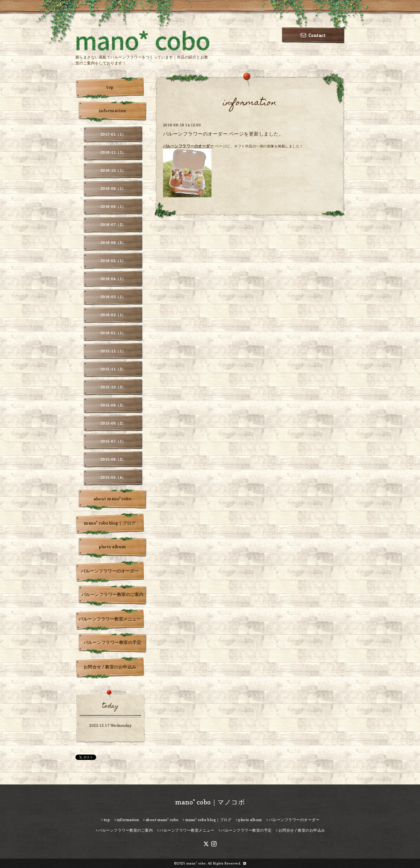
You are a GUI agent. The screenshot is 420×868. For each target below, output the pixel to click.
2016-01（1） (113, 333)
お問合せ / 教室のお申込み (110, 667)
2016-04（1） (113, 279)
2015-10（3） (113, 387)
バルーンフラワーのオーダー (188, 146)
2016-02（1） (113, 315)
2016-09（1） (113, 189)
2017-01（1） (113, 134)
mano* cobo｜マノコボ (210, 802)
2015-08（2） (113, 423)
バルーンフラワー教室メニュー (110, 619)
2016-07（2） (113, 225)
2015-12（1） (113, 351)
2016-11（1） (113, 152)
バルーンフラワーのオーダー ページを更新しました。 (223, 134)
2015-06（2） (113, 459)
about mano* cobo (112, 499)
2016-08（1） (113, 207)
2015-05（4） (113, 477)
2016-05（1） (113, 261)
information (112, 111)
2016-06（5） (113, 243)
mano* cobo (196, 863)
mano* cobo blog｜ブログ (110, 523)
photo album (112, 547)
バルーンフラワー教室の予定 (112, 642)
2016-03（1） (113, 297)
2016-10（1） (113, 170)
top (110, 87)
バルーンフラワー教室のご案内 (112, 594)
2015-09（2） (113, 405)
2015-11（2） (113, 369)
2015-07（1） (113, 441)
